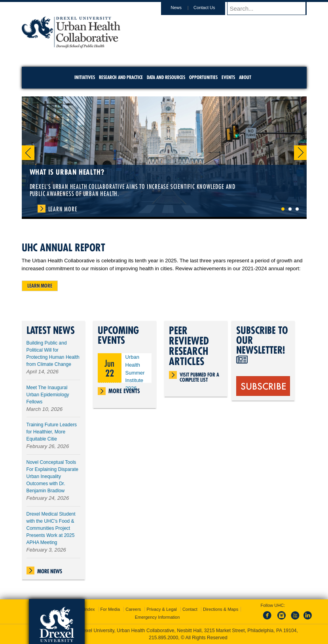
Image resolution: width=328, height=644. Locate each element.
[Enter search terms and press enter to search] (271, 8)
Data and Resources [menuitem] (166, 77)
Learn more (40, 286)
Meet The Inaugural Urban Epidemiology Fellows (48, 395)
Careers (133, 609)
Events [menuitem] (228, 77)
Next (300, 153)
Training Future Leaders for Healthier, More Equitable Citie (52, 432)
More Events (124, 391)
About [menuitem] (245, 77)
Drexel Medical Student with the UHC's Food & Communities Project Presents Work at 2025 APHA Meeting (51, 528)
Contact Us (212, 8)
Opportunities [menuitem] (203, 77)
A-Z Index (85, 609)
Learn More (63, 209)
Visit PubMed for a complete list (199, 375)
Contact (190, 609)
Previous (28, 153)
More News (50, 571)
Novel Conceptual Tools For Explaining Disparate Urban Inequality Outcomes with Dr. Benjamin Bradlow (52, 476)
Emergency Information (157, 617)
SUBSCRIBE (264, 386)
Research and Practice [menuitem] (121, 77)
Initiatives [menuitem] (85, 77)
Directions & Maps (221, 609)
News (184, 8)
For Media (110, 609)
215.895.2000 (163, 638)
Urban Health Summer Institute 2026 (135, 373)
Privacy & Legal (161, 609)
